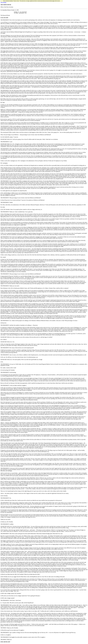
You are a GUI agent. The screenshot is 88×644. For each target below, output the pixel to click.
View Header (3, 2)
